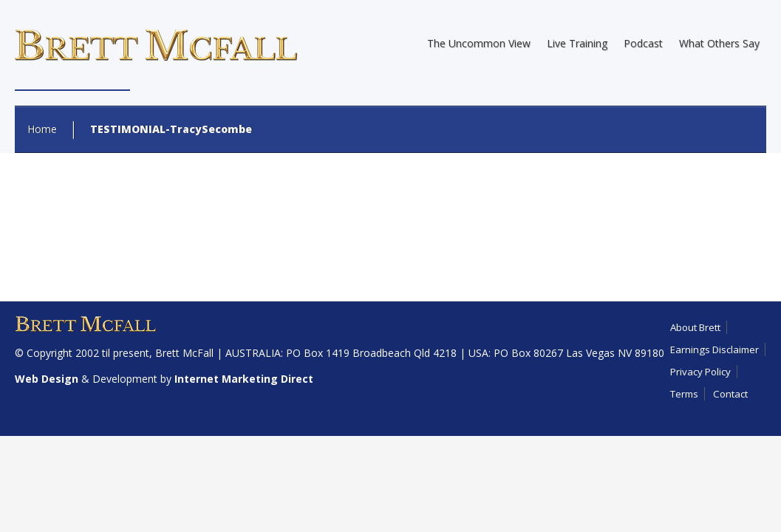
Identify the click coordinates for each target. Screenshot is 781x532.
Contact (730, 394)
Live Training (577, 43)
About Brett (695, 327)
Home (42, 129)
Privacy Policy (700, 372)
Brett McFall (184, 353)
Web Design (47, 379)
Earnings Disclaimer (715, 349)
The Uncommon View (479, 43)
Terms (684, 394)
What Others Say (719, 43)
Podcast (643, 43)
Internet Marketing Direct (244, 379)
